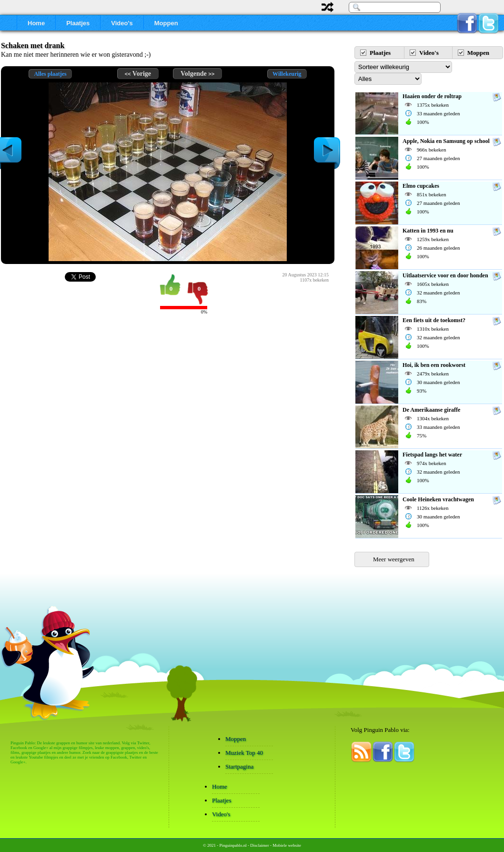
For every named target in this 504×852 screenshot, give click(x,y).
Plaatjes (78, 23)
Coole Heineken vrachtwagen (438, 499)
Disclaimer (260, 845)
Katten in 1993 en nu (428, 231)
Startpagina (239, 766)
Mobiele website (287, 845)
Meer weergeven (394, 559)
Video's (122, 23)
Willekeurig (287, 74)
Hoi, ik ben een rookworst (434, 365)
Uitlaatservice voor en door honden (445, 275)
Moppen (166, 23)
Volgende (197, 74)
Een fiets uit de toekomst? (434, 320)
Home (36, 23)
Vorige (138, 74)
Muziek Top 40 (244, 753)
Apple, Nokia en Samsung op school (446, 141)
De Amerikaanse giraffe (431, 410)
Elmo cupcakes (421, 186)
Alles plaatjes (50, 74)
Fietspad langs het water (432, 455)
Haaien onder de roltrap (432, 96)
